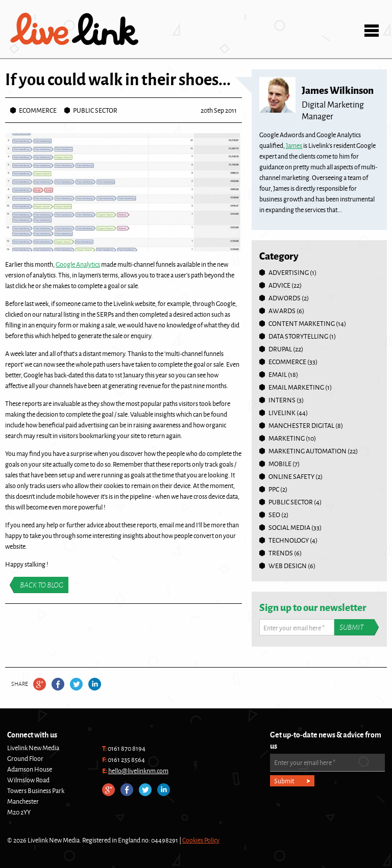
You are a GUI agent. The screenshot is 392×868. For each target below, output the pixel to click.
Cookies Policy (201, 840)
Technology (289, 540)
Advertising (289, 272)
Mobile (280, 464)
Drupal (280, 349)
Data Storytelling (298, 336)
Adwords (285, 298)
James (294, 145)
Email (278, 374)
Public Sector (95, 110)
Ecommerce (38, 110)
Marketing (287, 438)
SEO (274, 515)
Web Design (288, 566)
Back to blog (42, 585)
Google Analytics (78, 264)
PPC (274, 489)
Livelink (75, 29)
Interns (282, 400)
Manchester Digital (301, 425)
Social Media (289, 527)
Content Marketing (302, 323)
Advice (279, 285)
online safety (291, 476)
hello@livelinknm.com (138, 771)
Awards (282, 311)
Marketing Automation (308, 451)
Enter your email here (294, 628)
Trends (281, 553)
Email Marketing (296, 387)
